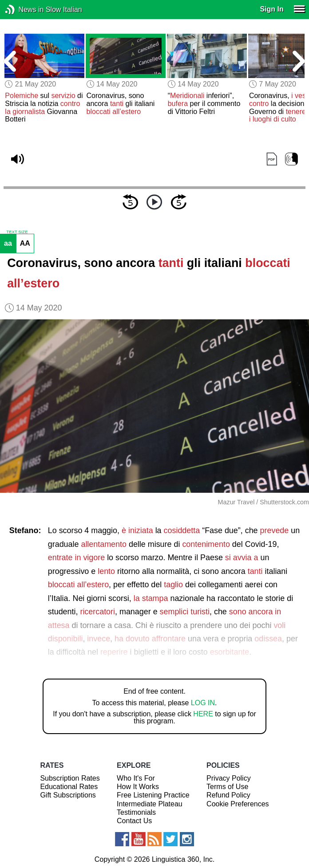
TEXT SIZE (17, 232)
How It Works (138, 787)
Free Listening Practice (153, 795)
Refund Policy (228, 795)
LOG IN (203, 703)
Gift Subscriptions (68, 795)
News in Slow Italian (23, 10)
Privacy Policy (229, 778)
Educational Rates (69, 787)
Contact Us (134, 821)
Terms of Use (227, 787)
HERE (203, 714)
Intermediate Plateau (150, 804)
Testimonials (136, 812)
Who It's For (136, 778)
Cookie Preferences (238, 804)
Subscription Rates (70, 778)
